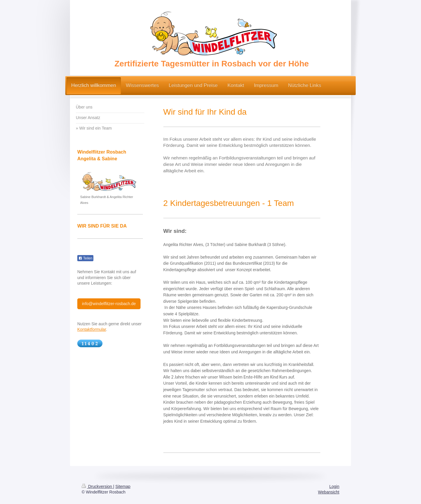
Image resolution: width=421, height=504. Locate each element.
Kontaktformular (92, 329)
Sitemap (123, 486)
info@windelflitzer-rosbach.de (109, 304)
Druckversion (97, 486)
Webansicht (329, 492)
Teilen (85, 258)
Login (334, 486)
